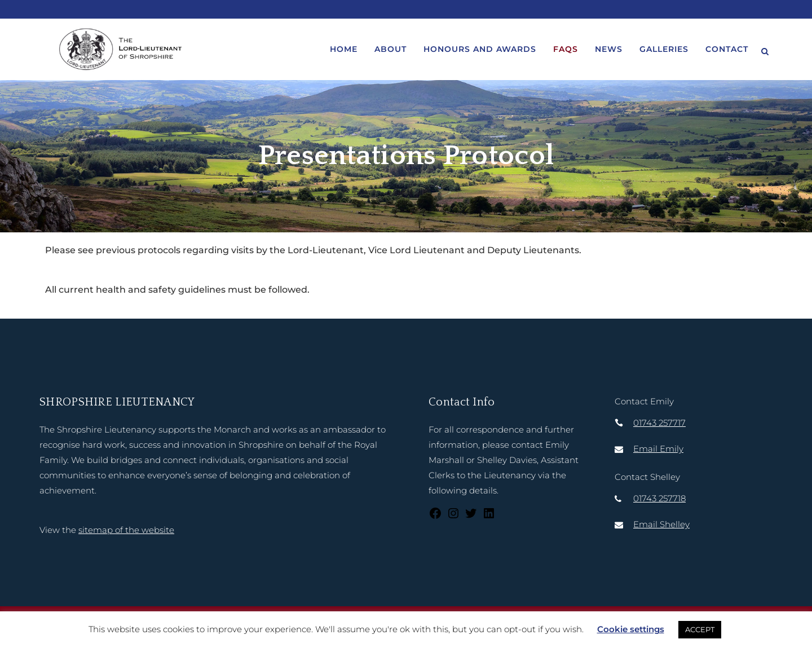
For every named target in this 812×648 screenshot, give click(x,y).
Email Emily (658, 449)
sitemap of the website (126, 530)
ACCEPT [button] (700, 629)
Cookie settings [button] (631, 629)
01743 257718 (659, 498)
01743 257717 (659, 423)
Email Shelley (661, 524)
